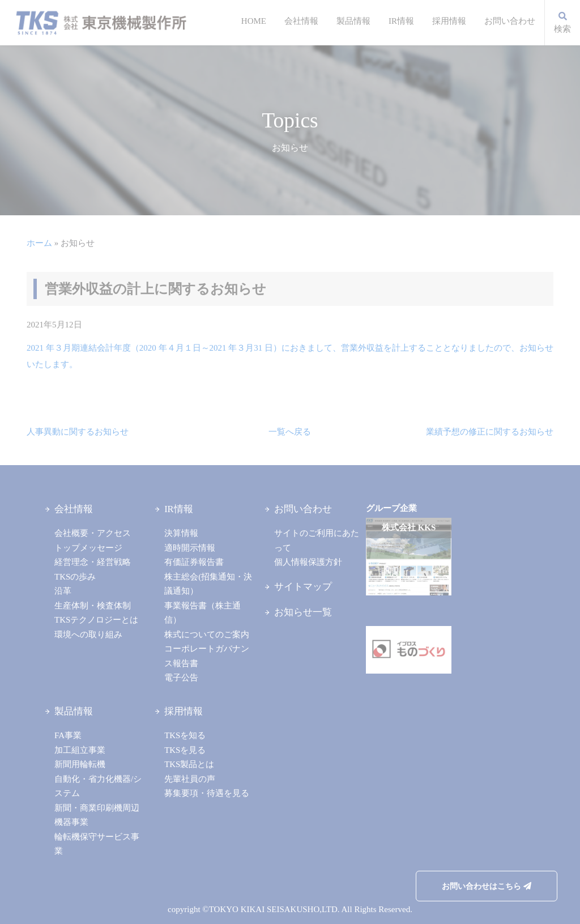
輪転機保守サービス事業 (97, 844)
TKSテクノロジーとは (96, 620)
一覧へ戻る (290, 432)
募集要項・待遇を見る (207, 793)
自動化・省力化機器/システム (98, 786)
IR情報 (401, 21)
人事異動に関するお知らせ (78, 432)
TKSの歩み (75, 577)
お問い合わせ (510, 21)
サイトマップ (303, 587)
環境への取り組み (88, 635)
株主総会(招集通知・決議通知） (208, 584)
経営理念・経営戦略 (93, 562)
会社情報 (301, 21)
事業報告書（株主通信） (202, 613)
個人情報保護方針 (308, 562)
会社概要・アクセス (93, 533)
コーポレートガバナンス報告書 (207, 656)
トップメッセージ (88, 548)
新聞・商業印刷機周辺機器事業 (97, 815)
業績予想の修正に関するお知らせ (490, 432)
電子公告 (181, 678)
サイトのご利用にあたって (317, 540)
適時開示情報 (190, 548)
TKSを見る (185, 750)
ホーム (39, 243)
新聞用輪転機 (80, 764)
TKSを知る (185, 735)
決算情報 (181, 533)
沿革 (63, 591)
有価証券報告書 (194, 562)
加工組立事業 (80, 750)
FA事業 (68, 735)
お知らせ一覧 (303, 612)
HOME (254, 21)
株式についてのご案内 (207, 635)
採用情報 (449, 21)
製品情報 (353, 21)
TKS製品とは (189, 764)
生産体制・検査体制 (93, 606)
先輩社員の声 (190, 779)
